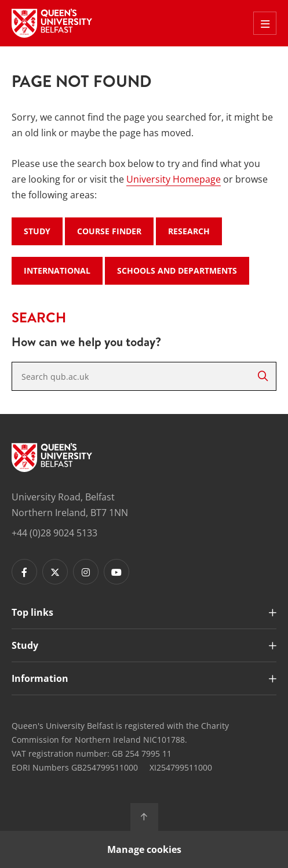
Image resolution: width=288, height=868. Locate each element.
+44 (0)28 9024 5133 (54, 533)
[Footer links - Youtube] (116, 572)
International (57, 270)
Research (189, 231)
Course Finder (109, 231)
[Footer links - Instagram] (86, 572)
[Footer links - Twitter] (55, 572)
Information (40, 678)
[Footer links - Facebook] (24, 572)
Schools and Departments (177, 270)
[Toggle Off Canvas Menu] (265, 23)
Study (37, 231)
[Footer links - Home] (52, 457)
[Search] (263, 376)
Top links (32, 612)
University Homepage (174, 179)
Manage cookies (144, 849)
